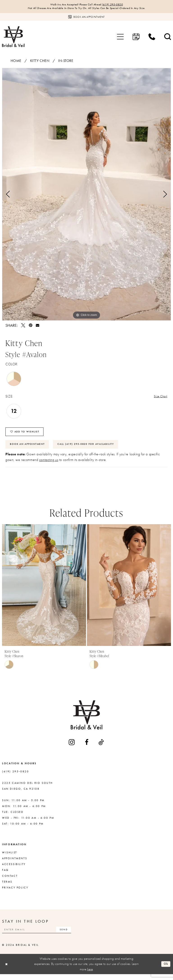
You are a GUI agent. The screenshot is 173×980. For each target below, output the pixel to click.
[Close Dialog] (7, 970)
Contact (10, 881)
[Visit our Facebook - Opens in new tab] (87, 747)
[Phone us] (152, 38)
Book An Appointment (30, 448)
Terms (7, 886)
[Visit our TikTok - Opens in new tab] (101, 747)
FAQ (5, 875)
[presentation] (44, 590)
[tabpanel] (86, 195)
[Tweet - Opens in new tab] (23, 326)
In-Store (66, 62)
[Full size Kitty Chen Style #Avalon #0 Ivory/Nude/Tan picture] (86, 195)
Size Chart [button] (160, 398)
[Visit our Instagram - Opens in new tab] (72, 747)
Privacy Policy (15, 892)
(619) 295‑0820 (116, 5)
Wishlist (10, 857)
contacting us (49, 464)
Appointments (15, 863)
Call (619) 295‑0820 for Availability (94, 448)
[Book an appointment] (86, 18)
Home (16, 62)
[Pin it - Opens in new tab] (31, 326)
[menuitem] (120, 38)
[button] (120, 38)
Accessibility (14, 869)
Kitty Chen (40, 62)
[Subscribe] (73, 935)
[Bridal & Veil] (13, 37)
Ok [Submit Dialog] (165, 970)
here (90, 975)
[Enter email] (41, 935)
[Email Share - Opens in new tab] (38, 326)
